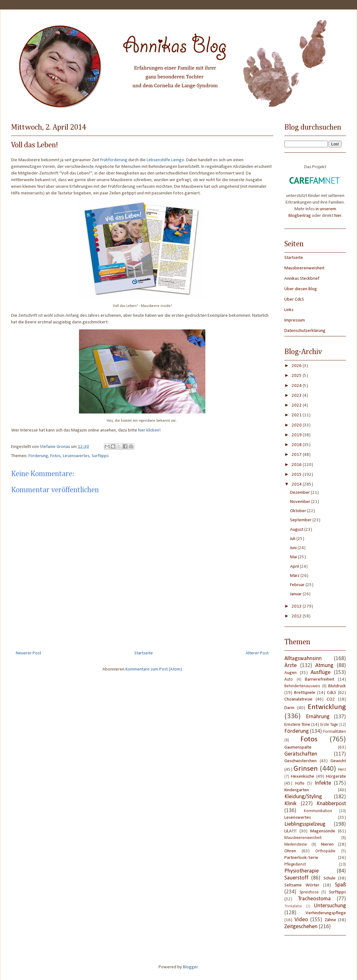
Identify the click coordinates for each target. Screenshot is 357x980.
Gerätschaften (301, 754)
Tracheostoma (314, 899)
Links (289, 310)
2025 (297, 376)
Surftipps (100, 456)
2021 (297, 415)
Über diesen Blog (301, 289)
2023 (297, 396)
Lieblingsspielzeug (305, 824)
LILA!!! (290, 831)
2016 (297, 465)
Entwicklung (327, 707)
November (301, 502)
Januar (296, 594)
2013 (297, 606)
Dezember (300, 493)
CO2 (331, 699)
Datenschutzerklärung (305, 331)
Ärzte (290, 666)
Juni (294, 548)
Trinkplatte (293, 906)
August (297, 530)
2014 (297, 484)
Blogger (190, 967)
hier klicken (149, 430)
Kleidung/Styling (303, 797)
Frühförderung (114, 160)
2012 (297, 616)
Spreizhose (309, 892)
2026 (297, 366)
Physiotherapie (302, 871)
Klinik (290, 804)
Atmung (324, 666)
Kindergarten (297, 790)
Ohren (290, 851)
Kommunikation (318, 811)
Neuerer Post (28, 653)
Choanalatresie (298, 699)
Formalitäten (335, 732)
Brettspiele (305, 693)
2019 (297, 435)
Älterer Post (257, 653)
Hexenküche (303, 777)
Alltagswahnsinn (303, 659)
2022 (297, 405)
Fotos (55, 456)
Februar (298, 585)
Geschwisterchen (300, 761)
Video (301, 920)
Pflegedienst (295, 864)
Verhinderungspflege (326, 913)
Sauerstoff (296, 878)
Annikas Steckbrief (302, 279)
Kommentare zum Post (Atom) (154, 669)
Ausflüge (321, 673)
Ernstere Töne (297, 725)
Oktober (299, 511)
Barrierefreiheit (320, 680)
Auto (289, 680)
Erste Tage (329, 725)
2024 (297, 386)
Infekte (323, 783)
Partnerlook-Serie (301, 858)
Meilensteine (296, 845)
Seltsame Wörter (302, 885)
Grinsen (306, 769)
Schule (330, 878)
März (295, 576)
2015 (297, 475)
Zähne (330, 920)
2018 (297, 445)
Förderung (38, 456)
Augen (290, 673)
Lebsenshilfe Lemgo (165, 160)
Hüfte (300, 784)
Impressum (295, 320)
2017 (297, 455)
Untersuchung (330, 906)
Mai (294, 557)
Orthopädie (325, 851)
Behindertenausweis (302, 686)
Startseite (144, 653)
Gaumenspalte (298, 747)
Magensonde (323, 831)
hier (338, 216)
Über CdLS (294, 300)
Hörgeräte (336, 777)
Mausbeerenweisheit (304, 268)
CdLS (332, 693)
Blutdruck (337, 686)
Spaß (340, 885)
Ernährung (318, 717)
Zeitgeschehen (301, 927)
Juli (293, 539)
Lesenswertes (76, 456)
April (295, 567)
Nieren (327, 845)
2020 (297, 425)
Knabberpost (331, 804)
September (301, 520)
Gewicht (338, 761)
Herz (342, 770)
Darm (289, 708)
